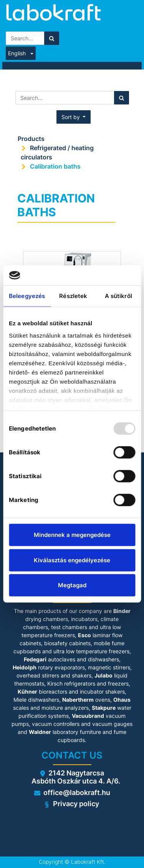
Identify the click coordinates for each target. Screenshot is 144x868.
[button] (74, 117)
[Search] (52, 38)
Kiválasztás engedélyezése (72, 560)
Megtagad (72, 585)
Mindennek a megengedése (72, 535)
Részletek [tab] (73, 296)
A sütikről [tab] (118, 296)
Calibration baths (55, 166)
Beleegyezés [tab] (27, 296)
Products (31, 139)
